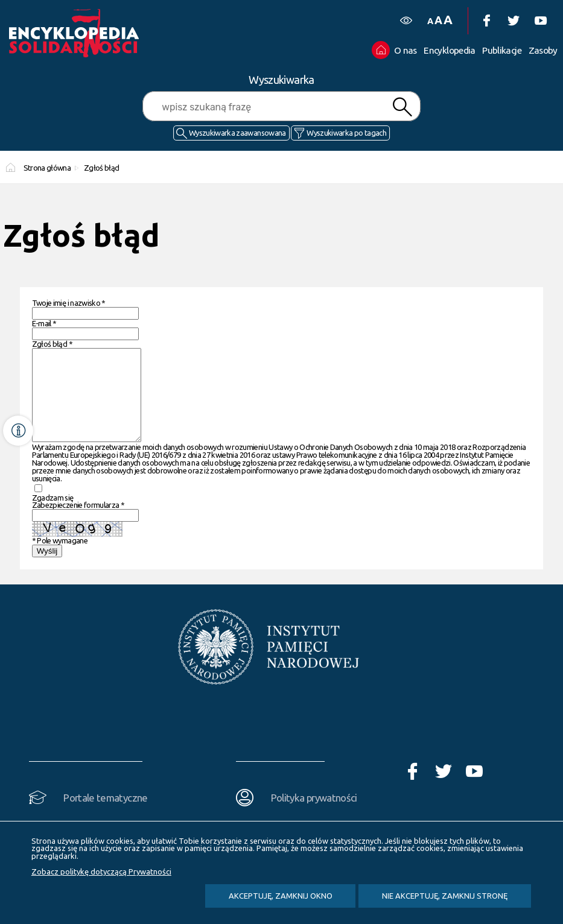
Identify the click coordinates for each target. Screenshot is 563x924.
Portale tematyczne (105, 816)
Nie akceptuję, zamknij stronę (445, 896)
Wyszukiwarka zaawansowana (237, 133)
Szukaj (402, 107)
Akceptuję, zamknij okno (281, 896)
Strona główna (47, 168)
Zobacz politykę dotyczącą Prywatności (101, 872)
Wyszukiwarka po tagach (346, 133)
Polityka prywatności (314, 816)
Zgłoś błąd (102, 168)
